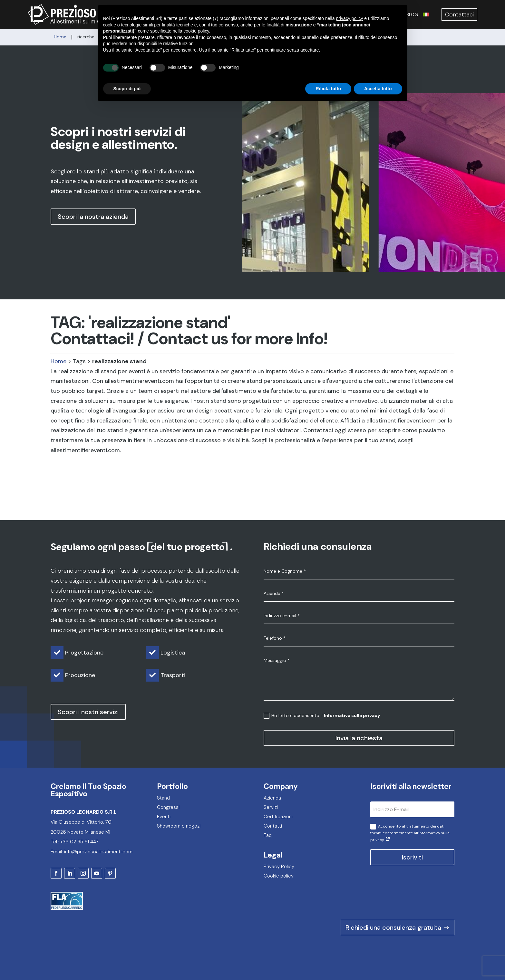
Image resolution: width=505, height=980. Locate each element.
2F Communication (437, 960)
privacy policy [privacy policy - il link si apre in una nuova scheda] (349, 6)
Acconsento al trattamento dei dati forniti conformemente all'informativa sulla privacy (410, 833)
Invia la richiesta (359, 738)
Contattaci (459, 15)
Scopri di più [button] (127, 76)
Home (58, 361)
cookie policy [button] (196, 19)
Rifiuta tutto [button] (328, 76)
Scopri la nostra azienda (93, 217)
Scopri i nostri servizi (88, 712)
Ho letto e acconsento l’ (322, 716)
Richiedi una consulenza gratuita (393, 927)
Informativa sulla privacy (352, 715)
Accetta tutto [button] (378, 76)
